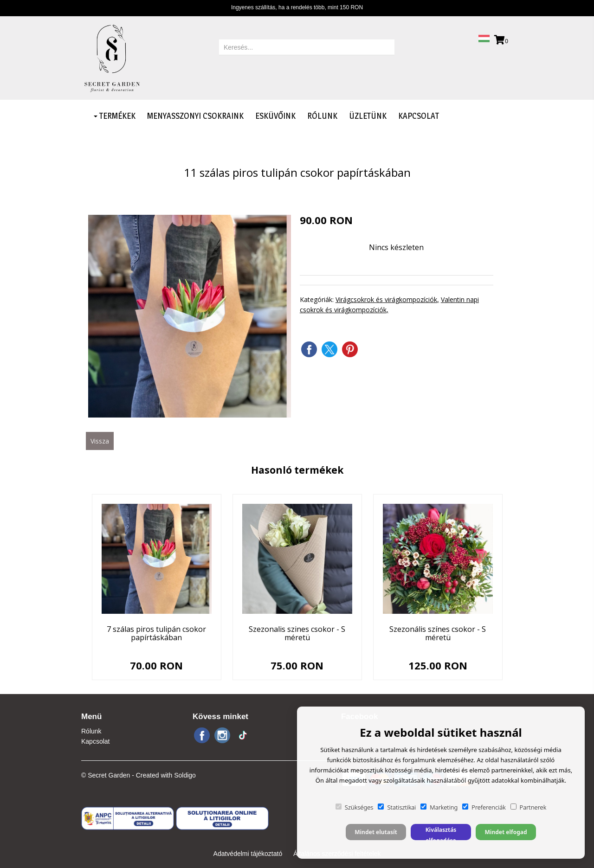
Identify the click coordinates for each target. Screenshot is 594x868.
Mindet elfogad (506, 832)
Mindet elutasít (376, 832)
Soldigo (185, 775)
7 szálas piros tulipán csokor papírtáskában (156, 633)
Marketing (439, 807)
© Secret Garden (106, 775)
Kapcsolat (419, 116)
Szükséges (355, 807)
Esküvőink (275, 116)
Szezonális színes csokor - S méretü (438, 633)
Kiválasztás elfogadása (441, 833)
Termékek (115, 116)
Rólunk (322, 116)
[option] (190, 316)
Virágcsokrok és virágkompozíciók (386, 299)
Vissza (100, 441)
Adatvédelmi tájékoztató (248, 854)
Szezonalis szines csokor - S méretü (297, 633)
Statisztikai (397, 807)
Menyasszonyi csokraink (195, 116)
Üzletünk (368, 116)
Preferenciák (484, 807)
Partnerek (529, 807)
